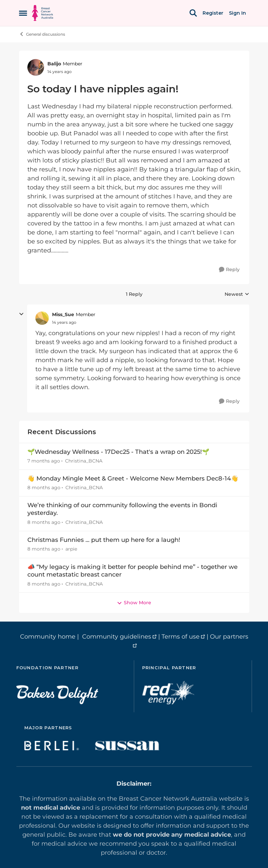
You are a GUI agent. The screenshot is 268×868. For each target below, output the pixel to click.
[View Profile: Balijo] (36, 67)
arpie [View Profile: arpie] (71, 549)
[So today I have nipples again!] (64, 322)
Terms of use (181, 637)
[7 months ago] (44, 461)
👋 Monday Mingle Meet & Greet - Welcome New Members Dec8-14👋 (133, 479)
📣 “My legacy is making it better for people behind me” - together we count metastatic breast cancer (132, 571)
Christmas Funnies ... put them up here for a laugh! (104, 540)
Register (213, 13)
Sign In (237, 13)
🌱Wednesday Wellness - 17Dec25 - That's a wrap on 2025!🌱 (118, 452)
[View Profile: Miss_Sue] (42, 318)
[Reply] (229, 270)
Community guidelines (117, 637)
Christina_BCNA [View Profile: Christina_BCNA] (84, 461)
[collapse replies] (21, 314)
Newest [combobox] (237, 294)
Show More (134, 603)
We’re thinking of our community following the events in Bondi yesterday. (122, 509)
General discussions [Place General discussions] (42, 34)
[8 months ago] (44, 488)
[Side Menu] (23, 13)
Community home (48, 637)
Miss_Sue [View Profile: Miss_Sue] (63, 314)
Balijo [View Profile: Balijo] (54, 64)
